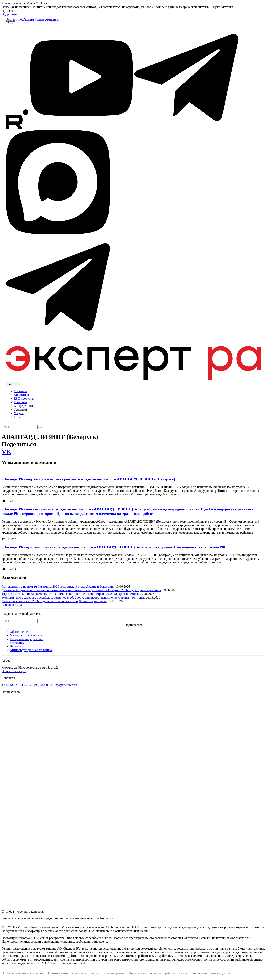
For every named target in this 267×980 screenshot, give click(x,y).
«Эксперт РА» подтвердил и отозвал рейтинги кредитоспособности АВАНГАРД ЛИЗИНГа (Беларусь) (88, 479)
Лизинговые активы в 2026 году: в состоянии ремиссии (40, 601)
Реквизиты (17, 643)
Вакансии (16, 646)
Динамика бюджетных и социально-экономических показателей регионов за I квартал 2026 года (68, 590)
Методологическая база (26, 635)
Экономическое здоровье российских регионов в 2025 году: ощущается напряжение (60, 597)
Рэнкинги (20, 402)
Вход (10, 23)
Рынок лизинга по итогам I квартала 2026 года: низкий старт (43, 586)
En (9, 384)
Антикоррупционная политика (31, 650)
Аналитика (21, 395)
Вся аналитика (12, 605)
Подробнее (9, 14)
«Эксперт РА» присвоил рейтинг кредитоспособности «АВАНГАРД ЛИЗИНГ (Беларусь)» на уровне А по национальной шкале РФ (113, 547)
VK (7, 452)
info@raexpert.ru (66, 685)
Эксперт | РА (14, 19)
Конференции (23, 406)
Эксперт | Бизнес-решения (41, 19)
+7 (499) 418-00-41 (41, 685)
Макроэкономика (126, 594)
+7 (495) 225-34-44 (14, 685)
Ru (16, 384)
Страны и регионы (148, 590)
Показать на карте (14, 671)
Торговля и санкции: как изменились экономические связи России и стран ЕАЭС (58, 594)
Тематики (20, 409)
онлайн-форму (103, 918)
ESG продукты (24, 398)
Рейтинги (20, 391)
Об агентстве (19, 632)
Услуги (19, 413)
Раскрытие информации (26, 639)
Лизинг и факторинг (100, 586)
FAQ (17, 417)
